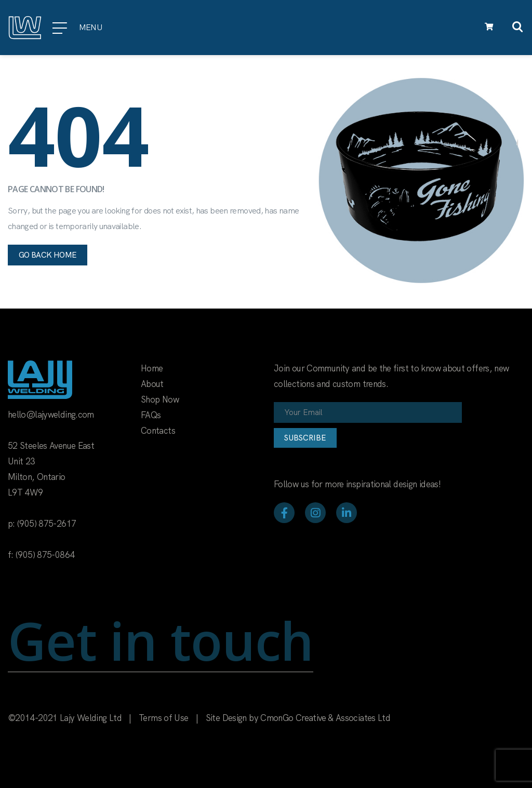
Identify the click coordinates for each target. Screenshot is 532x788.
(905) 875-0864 (45, 555)
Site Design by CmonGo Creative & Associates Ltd (298, 718)
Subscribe (305, 438)
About (152, 384)
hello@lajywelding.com (51, 415)
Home (152, 368)
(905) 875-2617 (46, 524)
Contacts (158, 431)
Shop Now (160, 399)
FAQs (151, 415)
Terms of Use (163, 718)
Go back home (48, 255)
